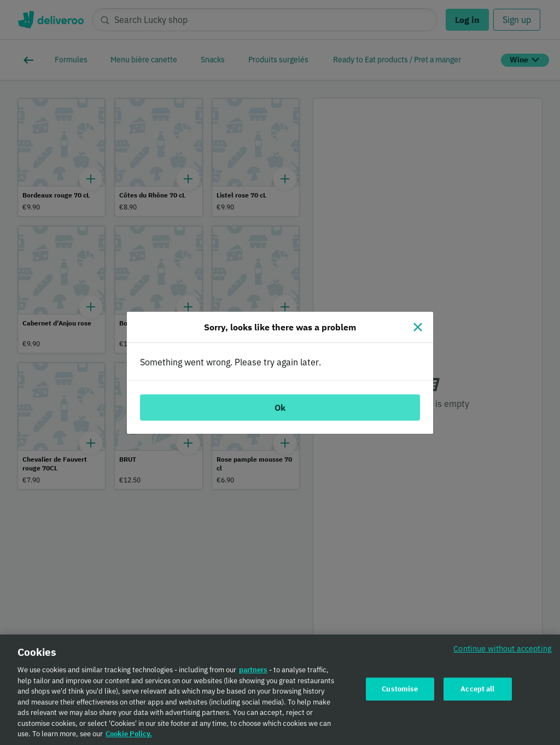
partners (253, 674)
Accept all (477, 693)
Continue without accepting (503, 653)
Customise (400, 693)
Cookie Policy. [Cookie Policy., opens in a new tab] (129, 738)
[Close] (418, 327)
